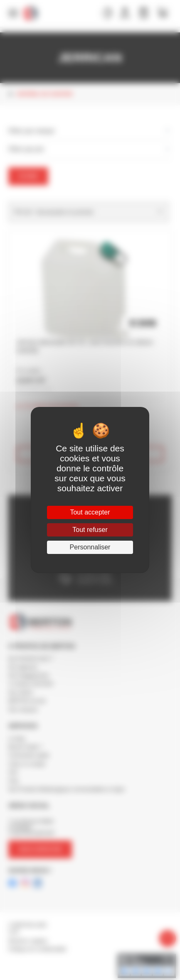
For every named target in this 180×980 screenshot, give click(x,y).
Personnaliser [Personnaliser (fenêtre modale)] (90, 547)
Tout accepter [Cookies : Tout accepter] (90, 512)
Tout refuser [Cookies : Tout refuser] (90, 530)
